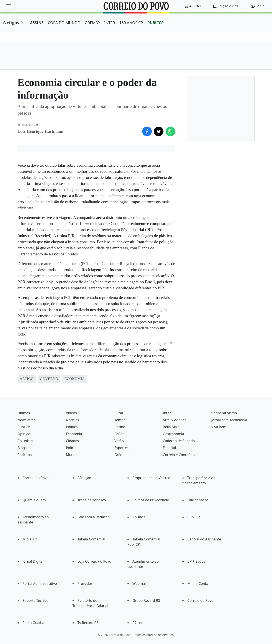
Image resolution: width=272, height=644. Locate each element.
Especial (169, 448)
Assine (195, 6)
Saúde (120, 434)
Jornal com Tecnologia (229, 420)
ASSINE (37, 23)
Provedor (85, 584)
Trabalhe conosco (92, 500)
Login (260, 6)
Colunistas (26, 441)
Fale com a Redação (94, 517)
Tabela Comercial (91, 539)
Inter (167, 413)
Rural (119, 413)
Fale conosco (198, 500)
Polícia (71, 448)
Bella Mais (171, 427)
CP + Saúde (196, 561)
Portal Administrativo (40, 584)
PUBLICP (156, 23)
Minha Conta (198, 584)
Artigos (11, 23)
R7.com (138, 623)
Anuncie (139, 517)
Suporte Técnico (36, 600)
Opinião (24, 434)
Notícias (73, 420)
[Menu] (9, 6)
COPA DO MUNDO (64, 23)
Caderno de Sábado (179, 441)
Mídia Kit (30, 539)
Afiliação (84, 478)
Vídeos (71, 413)
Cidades (73, 441)
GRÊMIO (92, 23)
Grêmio (120, 455)
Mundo (72, 455)
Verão (119, 441)
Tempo (120, 420)
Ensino (120, 427)
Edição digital (229, 6)
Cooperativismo (224, 413)
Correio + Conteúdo (179, 455)
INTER (110, 23)
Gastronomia (173, 434)
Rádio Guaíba (33, 623)
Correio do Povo (36, 478)
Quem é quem (34, 500)
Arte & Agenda (175, 420)
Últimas (24, 413)
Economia (74, 434)
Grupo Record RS (146, 600)
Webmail (140, 584)
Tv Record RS (88, 623)
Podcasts (25, 455)
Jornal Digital (33, 561)
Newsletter (26, 420)
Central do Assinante (204, 539)
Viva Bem (219, 427)
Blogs (22, 448)
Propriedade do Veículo (151, 478)
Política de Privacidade (151, 500)
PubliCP (24, 427)
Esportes (121, 448)
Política (72, 427)
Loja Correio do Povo (94, 561)
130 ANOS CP (131, 23)
